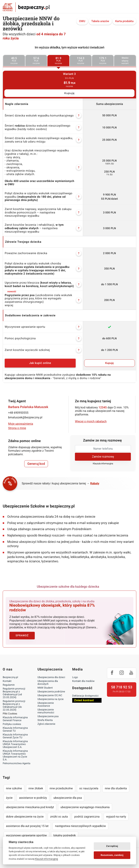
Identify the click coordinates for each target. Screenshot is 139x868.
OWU (82, 21)
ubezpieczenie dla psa (68, 795)
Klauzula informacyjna (103, 464)
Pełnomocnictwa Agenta (16, 761)
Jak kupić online (40, 363)
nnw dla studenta (116, 786)
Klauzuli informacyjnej (46, 859)
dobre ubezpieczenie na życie (25, 814)
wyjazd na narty (116, 814)
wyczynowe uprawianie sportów (26, 833)
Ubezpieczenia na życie (50, 697)
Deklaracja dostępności (85, 693)
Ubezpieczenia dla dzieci (51, 675)
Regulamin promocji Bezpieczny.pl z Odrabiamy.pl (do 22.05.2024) (14, 703)
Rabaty (95, 483)
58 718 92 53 (122, 685)
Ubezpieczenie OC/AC (50, 693)
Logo (75, 675)
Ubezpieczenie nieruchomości (46, 709)
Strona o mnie (17, 428)
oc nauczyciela (89, 786)
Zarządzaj (112, 846)
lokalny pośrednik (65, 833)
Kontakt (7, 679)
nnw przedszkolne (61, 786)
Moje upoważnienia (21, 424)
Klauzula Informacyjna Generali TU (15, 727)
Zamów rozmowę (103, 457)
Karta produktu (124, 21)
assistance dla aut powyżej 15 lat (27, 823)
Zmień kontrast (84, 698)
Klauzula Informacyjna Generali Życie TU (15, 734)
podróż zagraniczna (87, 814)
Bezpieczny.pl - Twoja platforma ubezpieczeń (26, 7)
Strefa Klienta (45, 718)
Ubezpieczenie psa (48, 714)
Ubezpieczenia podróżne (51, 689)
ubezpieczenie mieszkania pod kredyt (30, 805)
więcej (9, 305)
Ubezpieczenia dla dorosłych (48, 680)
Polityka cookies (12, 722)
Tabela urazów (100, 21)
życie (9, 795)
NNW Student (45, 685)
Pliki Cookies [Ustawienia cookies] (10, 711)
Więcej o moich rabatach (91, 421)
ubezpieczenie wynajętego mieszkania (85, 805)
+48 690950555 (18, 413)
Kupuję (69, 93)
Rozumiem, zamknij (112, 855)
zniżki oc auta (59, 814)
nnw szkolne (14, 786)
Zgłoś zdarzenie (46, 721)
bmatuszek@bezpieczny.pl (25, 417)
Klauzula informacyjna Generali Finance (15, 716)
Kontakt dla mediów (83, 679)
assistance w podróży (33, 795)
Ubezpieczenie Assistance (46, 702)
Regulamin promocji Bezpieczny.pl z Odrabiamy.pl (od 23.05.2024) (14, 691)
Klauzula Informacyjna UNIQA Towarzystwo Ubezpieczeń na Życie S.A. (15, 753)
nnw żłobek (36, 786)
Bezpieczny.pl (10, 675)
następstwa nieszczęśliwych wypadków (80, 823)
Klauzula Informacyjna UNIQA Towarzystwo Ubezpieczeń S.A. (15, 742)
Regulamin (9, 682)
